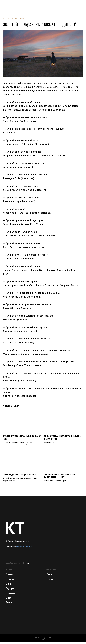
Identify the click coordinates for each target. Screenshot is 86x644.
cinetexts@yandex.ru (24, 548)
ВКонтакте (50, 576)
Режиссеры (11, 595)
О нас (8, 599)
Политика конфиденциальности (18, 557)
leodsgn (26, 565)
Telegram (49, 581)
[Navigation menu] (4, 4)
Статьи (9, 585)
